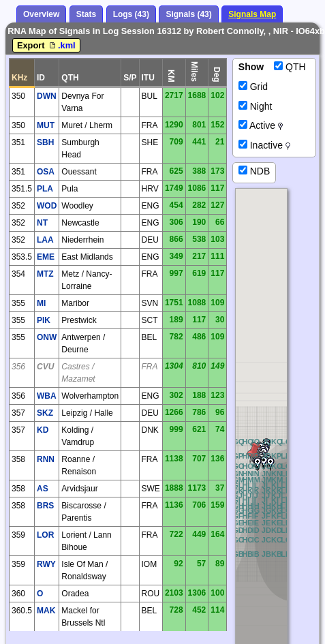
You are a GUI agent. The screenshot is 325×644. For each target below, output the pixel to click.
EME (46, 257)
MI (41, 303)
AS (43, 489)
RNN (46, 459)
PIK (44, 320)
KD (43, 430)
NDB (254, 171)
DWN (47, 96)
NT (42, 223)
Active (261, 125)
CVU (45, 367)
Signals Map (252, 14)
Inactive (264, 145)
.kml (61, 45)
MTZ (45, 274)
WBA (47, 396)
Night (256, 106)
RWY (46, 564)
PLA (45, 189)
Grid (253, 87)
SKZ (45, 413)
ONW (47, 337)
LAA (45, 240)
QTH (290, 67)
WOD (47, 206)
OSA (46, 172)
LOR (45, 535)
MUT (46, 125)
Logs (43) (131, 14)
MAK (46, 611)
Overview (41, 14)
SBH (45, 142)
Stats (86, 14)
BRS (45, 506)
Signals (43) (188, 14)
